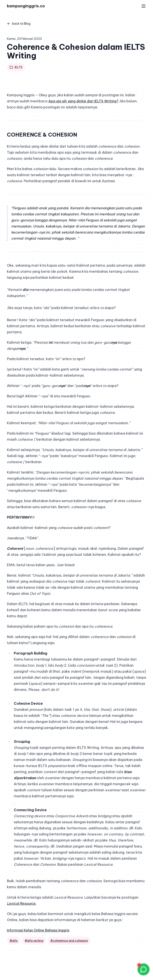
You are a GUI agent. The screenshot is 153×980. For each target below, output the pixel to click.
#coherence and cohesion (69, 941)
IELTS (16, 67)
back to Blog (19, 24)
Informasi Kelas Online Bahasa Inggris (38, 930)
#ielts (14, 941)
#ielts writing (34, 941)
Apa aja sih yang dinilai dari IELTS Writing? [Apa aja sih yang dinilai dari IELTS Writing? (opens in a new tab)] (83, 101)
